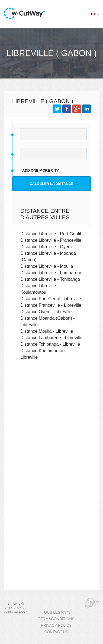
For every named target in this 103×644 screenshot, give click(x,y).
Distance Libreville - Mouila (47, 266)
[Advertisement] (51, 424)
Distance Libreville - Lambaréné (51, 273)
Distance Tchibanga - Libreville (50, 344)
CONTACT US (56, 632)
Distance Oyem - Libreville (46, 312)
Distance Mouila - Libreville (47, 331)
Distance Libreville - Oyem (46, 247)
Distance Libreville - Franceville (51, 240)
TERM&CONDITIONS (56, 619)
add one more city (41, 170)
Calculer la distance (51, 184)
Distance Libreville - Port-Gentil (51, 234)
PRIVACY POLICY (56, 625)
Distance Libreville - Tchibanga (50, 279)
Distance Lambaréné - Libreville (51, 338)
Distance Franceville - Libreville (51, 305)
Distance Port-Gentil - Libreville (51, 299)
